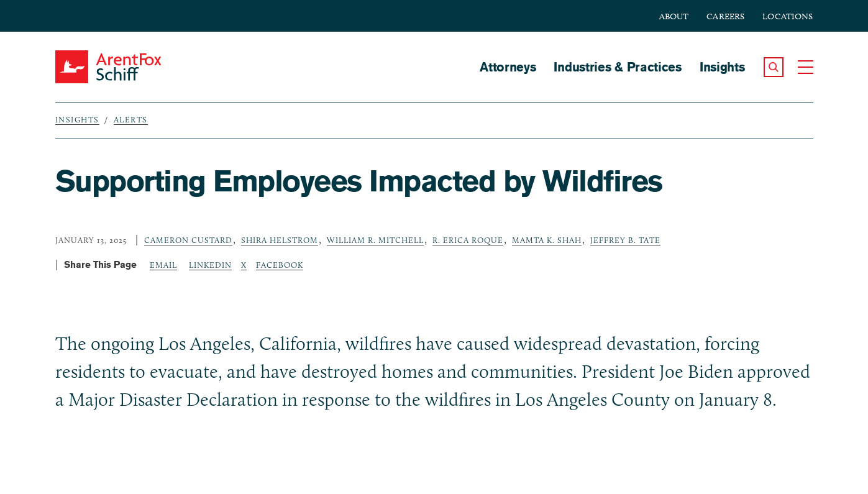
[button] (774, 67)
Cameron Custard (188, 240)
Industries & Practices (617, 67)
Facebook (280, 265)
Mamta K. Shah (547, 240)
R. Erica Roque (468, 240)
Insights (722, 67)
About (674, 16)
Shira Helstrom (280, 240)
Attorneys (508, 67)
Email (163, 265)
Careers (725, 16)
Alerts (131, 119)
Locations (788, 16)
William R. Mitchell (375, 240)
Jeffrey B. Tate (625, 240)
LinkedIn (210, 265)
